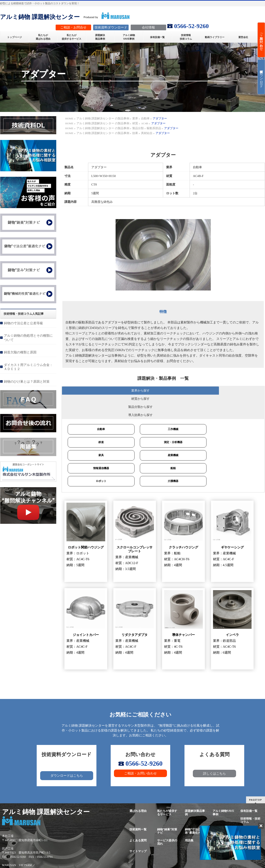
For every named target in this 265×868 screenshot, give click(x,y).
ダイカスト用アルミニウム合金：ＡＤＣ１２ (28, 367)
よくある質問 (138, 817)
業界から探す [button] (86, 391)
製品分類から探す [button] (184, 391)
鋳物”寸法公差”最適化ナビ (194, 808)
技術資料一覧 (138, 806)
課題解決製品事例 (195, 789)
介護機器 (164, 458)
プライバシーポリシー (250, 819)
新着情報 (218, 817)
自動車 (98, 405)
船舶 (164, 445)
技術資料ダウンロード (261, 77)
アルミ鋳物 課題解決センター (40, 17)
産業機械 (164, 431)
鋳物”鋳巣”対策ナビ (167, 808)
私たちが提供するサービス (167, 789)
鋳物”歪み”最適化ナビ (223, 808)
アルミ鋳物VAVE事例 (223, 789)
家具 (98, 431)
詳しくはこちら (214, 750)
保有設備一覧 (249, 788)
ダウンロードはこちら (67, 752)
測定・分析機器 (164, 418)
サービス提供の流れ (167, 819)
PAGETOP (256, 777)
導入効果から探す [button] (234, 391)
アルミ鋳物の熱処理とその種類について (28, 338)
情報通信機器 (98, 445)
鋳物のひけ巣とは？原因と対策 (27, 382)
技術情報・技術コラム (250, 797)
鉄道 (98, 418)
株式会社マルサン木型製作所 (127, 860)
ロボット (98, 458)
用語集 (189, 817)
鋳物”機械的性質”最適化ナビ (250, 808)
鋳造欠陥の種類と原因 (20, 352)
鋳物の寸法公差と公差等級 (23, 323)
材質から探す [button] (135, 391)
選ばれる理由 (138, 788)
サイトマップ (138, 828)
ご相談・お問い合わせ (140, 750)
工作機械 (164, 405)
